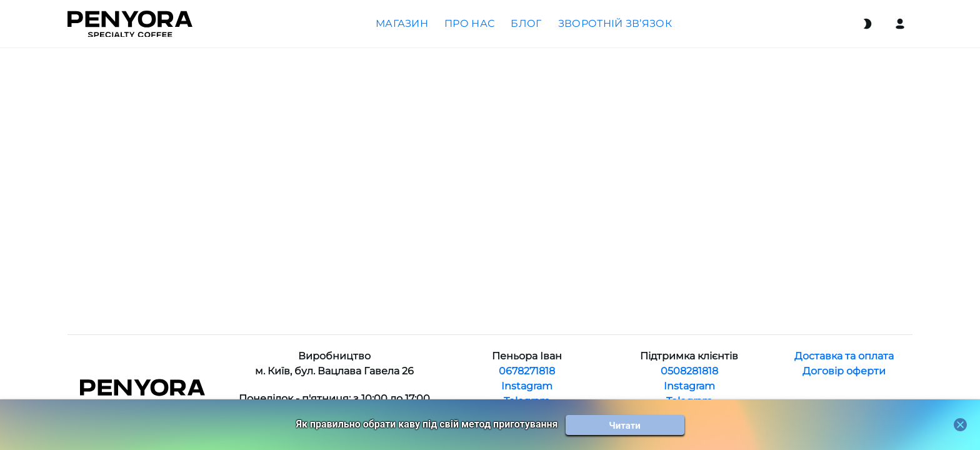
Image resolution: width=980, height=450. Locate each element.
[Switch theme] (867, 24)
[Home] (130, 24)
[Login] (900, 24)
